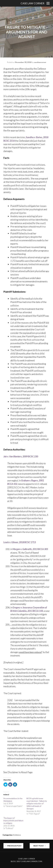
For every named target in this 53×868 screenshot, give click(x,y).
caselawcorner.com (31, 861)
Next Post (40, 846)
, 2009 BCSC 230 (21, 456)
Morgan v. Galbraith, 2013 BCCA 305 (30, 549)
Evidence (17, 835)
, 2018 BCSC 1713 (20, 542)
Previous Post (13, 846)
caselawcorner (40, 62)
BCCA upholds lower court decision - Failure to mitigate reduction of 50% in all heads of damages (37, 803)
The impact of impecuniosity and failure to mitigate (13, 821)
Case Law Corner (33, 3)
